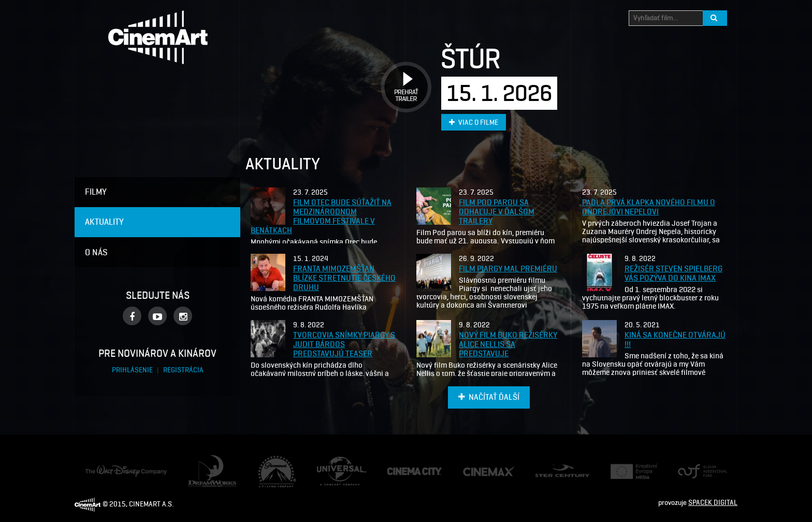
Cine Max (477, 471)
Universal (331, 462)
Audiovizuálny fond (698, 472)
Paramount (275, 460)
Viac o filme (474, 122)
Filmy (96, 192)
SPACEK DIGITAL (713, 503)
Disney (95, 469)
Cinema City (405, 472)
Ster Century (555, 469)
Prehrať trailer (402, 75)
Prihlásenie (133, 370)
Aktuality (104, 222)
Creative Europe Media (630, 472)
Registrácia (183, 370)
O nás (96, 252)
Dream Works (208, 460)
